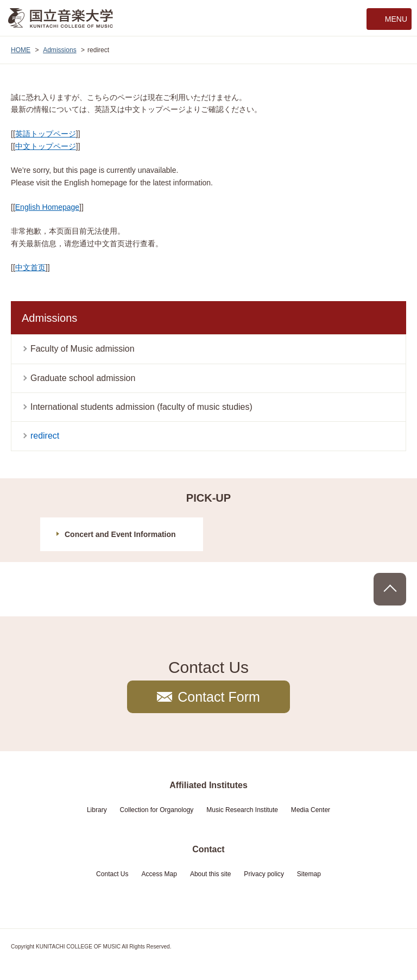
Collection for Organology (157, 810)
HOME (21, 50)
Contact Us (112, 874)
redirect (45, 436)
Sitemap (309, 874)
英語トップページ (46, 134)
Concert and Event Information (120, 534)
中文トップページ (46, 146)
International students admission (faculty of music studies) (141, 407)
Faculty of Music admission (83, 349)
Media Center (311, 810)
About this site (211, 874)
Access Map (159, 874)
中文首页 (30, 267)
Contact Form (219, 697)
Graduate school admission (83, 378)
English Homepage (47, 207)
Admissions (60, 50)
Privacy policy (264, 874)
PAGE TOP (390, 589)
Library (97, 810)
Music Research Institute (242, 810)
